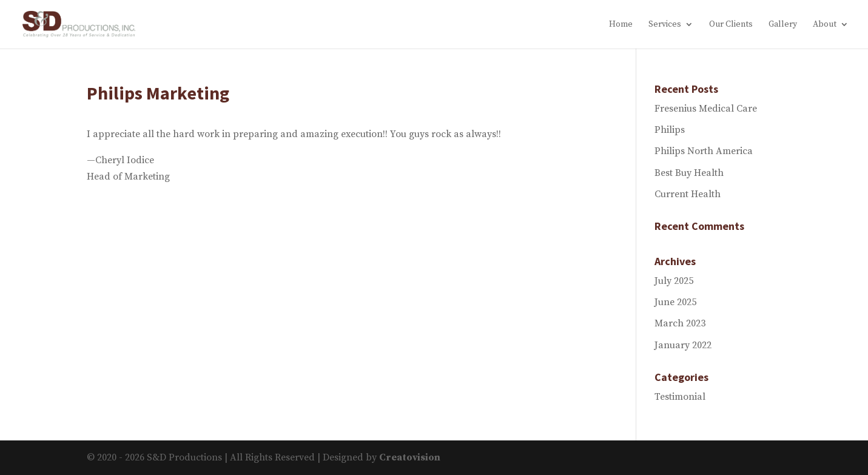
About (825, 25)
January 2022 (683, 345)
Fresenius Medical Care (706, 109)
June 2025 (675, 302)
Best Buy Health (689, 173)
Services (665, 25)
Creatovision (410, 457)
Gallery (783, 25)
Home (621, 25)
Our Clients (731, 25)
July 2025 (674, 281)
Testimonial (680, 397)
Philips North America (704, 151)
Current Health (688, 194)
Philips (670, 130)
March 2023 (680, 323)
